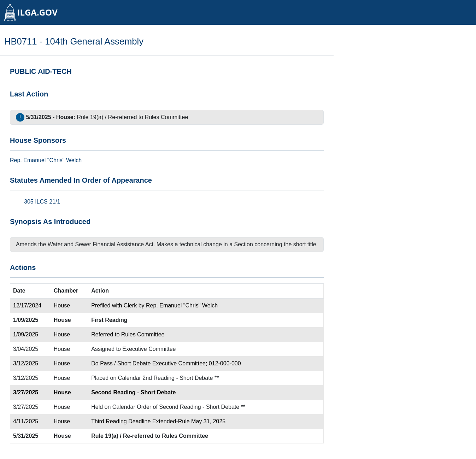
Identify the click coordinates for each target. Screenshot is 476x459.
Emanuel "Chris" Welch (52, 160)
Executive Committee (149, 349)
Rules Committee (167, 117)
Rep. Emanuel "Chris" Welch (182, 305)
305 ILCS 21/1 (42, 202)
